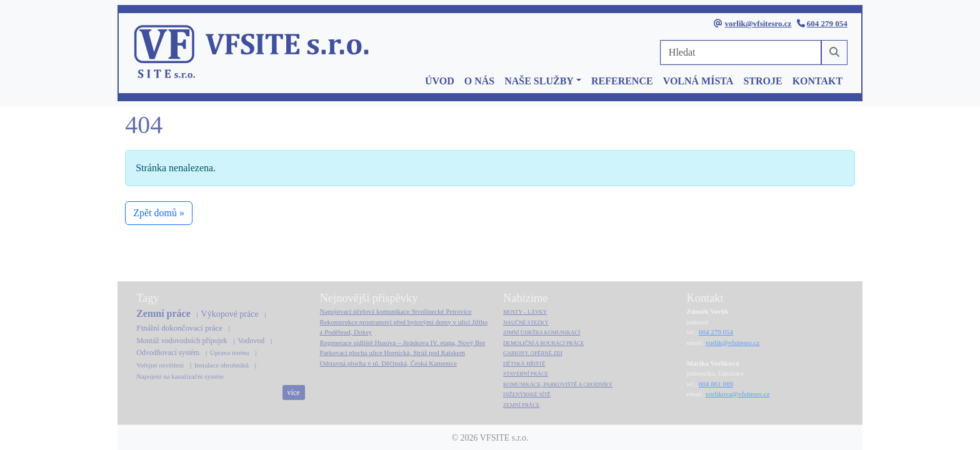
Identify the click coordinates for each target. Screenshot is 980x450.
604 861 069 (716, 384)
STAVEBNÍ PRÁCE (526, 374)
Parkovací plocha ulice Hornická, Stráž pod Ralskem (392, 352)
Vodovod (251, 341)
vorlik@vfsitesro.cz (758, 23)
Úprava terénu (230, 352)
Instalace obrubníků (222, 365)
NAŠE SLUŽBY (539, 81)
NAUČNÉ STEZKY (526, 322)
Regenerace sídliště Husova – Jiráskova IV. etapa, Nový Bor (403, 342)
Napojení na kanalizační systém (180, 376)
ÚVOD (440, 81)
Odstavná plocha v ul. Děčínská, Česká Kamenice (388, 363)
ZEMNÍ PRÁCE (521, 405)
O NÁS (479, 81)
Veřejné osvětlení (160, 365)
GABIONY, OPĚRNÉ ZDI (533, 353)
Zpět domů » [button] (159, 213)
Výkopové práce (230, 314)
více (294, 392)
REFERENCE (622, 81)
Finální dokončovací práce (179, 328)
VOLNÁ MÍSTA (698, 81)
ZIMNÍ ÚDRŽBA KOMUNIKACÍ (542, 332)
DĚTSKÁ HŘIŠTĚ (524, 364)
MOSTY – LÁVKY (525, 312)
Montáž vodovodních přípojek (182, 341)
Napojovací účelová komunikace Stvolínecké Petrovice (396, 311)
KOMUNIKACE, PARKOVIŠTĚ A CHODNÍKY (558, 384)
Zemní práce (163, 313)
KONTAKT (818, 81)
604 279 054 (827, 23)
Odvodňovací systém (168, 352)
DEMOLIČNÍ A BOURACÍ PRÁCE (543, 343)
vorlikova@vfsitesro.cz (738, 394)
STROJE (762, 81)
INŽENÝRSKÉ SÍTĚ (527, 394)
